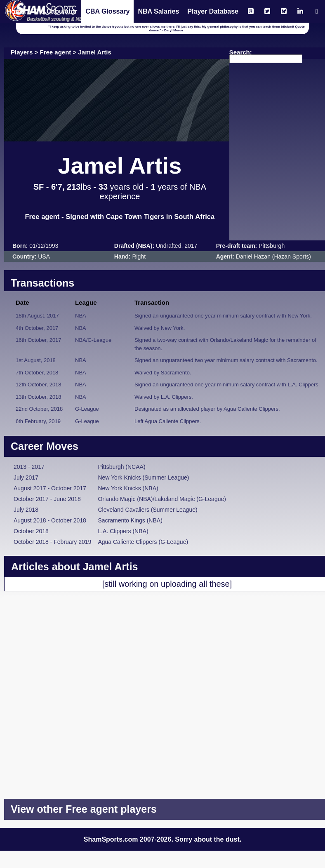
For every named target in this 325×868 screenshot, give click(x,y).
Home (15, 11)
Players (22, 52)
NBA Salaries (158, 11)
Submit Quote (294, 27)
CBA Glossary (107, 11)
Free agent (56, 52)
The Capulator (55, 11)
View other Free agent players (84, 809)
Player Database (213, 11)
